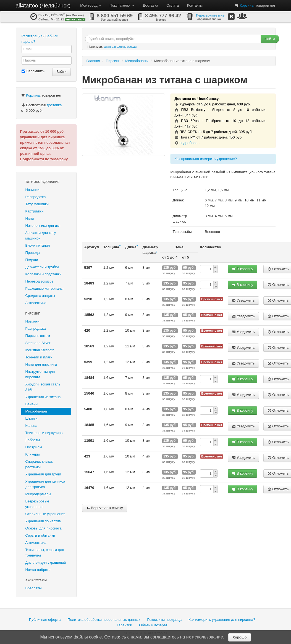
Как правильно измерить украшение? (206, 159)
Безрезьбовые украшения (37, 504)
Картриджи (35, 211)
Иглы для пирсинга (41, 364)
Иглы (30, 218)
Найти (270, 39)
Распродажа (36, 197)
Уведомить (243, 300)
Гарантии (125, 625)
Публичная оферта (45, 620)
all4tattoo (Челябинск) (43, 6)
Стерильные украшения (45, 514)
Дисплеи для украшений (46, 562)
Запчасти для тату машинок (41, 235)
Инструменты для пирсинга (40, 374)
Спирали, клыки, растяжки (39, 464)
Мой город (91, 5)
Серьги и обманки (40, 535)
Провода (33, 253)
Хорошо (239, 637)
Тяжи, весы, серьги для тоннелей (45, 553)
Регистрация (32, 36)
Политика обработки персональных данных (104, 620)
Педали (32, 260)
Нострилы (34, 447)
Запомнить (33, 71)
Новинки (32, 190)
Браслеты (34, 588)
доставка (54, 105)
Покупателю (122, 5)
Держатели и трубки (42, 267)
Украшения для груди (43, 474)
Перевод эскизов (40, 281)
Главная (93, 61)
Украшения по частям (44, 521)
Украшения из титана (43, 397)
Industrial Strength (40, 350)
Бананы (32, 404)
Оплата (173, 5)
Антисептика (36, 303)
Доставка (150, 5)
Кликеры (33, 454)
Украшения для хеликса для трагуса (45, 484)
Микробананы (37, 411)
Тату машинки (37, 204)
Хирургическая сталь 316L (43, 387)
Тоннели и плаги (39, 357)
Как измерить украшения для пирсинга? (222, 620)
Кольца (32, 426)
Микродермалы (38, 494)
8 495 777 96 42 (163, 16)
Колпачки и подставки (44, 274)
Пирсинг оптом (38, 336)
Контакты (195, 5)
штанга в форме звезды (120, 47)
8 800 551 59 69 (115, 16)
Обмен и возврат (153, 625)
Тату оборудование (42, 182)
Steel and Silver (38, 343)
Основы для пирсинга (44, 528)
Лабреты (33, 440)
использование (208, 637)
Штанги (32, 418)
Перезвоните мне (210, 15)
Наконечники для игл (43, 226)
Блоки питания (38, 245)
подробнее (188, 143)
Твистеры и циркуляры (44, 433)
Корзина (247, 5)
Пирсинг (33, 313)
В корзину (242, 269)
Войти (61, 72)
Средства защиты (40, 296)
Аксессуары (36, 580)
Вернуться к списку (105, 508)
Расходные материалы (44, 288)
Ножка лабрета (38, 570)
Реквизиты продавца (164, 620)
